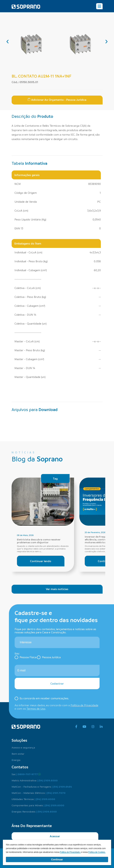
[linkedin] (101, 727)
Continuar (57, 859)
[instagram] (93, 727)
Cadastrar (57, 683)
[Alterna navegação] (99, 6)
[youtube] (84, 727)
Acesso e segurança (23, 747)
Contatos (20, 767)
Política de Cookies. (97, 852)
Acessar (55, 836)
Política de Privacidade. (70, 852)
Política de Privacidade (84, 705)
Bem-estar (18, 754)
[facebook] (76, 727)
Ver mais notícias (57, 589)
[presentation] (8, 41)
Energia (16, 760)
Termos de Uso (36, 709)
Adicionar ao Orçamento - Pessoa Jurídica (57, 100)
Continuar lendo (41, 561)
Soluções (19, 740)
